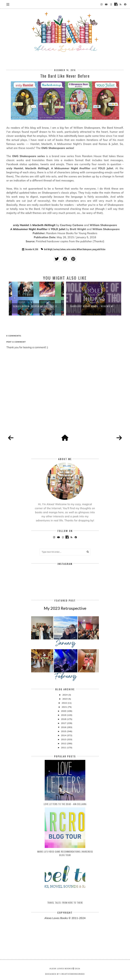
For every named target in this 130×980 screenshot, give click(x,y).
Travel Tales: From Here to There (65, 902)
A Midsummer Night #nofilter (29, 229)
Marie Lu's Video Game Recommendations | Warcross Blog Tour (65, 853)
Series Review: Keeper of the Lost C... (36, 306)
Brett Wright (48, 249)
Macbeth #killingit (44, 225)
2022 (65, 703)
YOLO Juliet (58, 229)
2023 (65, 699)
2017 (64, 723)
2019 (64, 715)
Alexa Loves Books (61, 969)
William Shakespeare (84, 249)
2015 (64, 731)
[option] (36, 299)
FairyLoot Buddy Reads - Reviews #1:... (94, 306)
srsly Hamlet (21, 225)
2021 (65, 707)
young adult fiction (99, 249)
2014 (64, 735)
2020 (64, 711)
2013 (64, 739)
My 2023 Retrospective (65, 608)
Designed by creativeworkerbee (65, 974)
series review (71, 249)
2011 (64, 747)
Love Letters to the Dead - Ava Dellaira (65, 804)
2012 (64, 743)
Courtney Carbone (59, 249)
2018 (64, 719)
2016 (64, 727)
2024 (65, 695)
